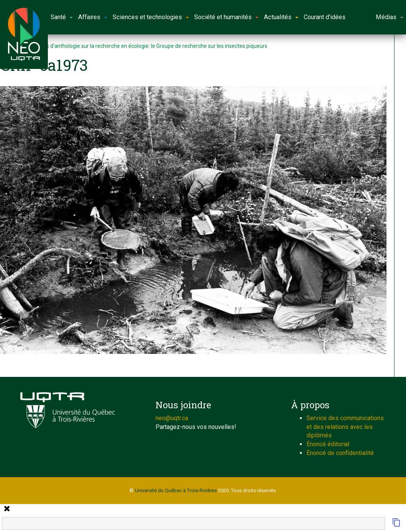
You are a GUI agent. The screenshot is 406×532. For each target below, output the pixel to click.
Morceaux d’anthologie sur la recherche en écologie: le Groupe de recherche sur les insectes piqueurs (146, 46)
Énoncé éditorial (328, 444)
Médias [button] (390, 17)
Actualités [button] (281, 17)
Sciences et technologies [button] (151, 17)
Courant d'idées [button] (325, 17)
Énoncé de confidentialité (340, 453)
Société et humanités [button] (226, 17)
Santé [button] (62, 17)
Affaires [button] (93, 17)
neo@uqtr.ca (172, 418)
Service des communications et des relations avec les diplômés (345, 427)
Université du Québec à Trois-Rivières (176, 490)
